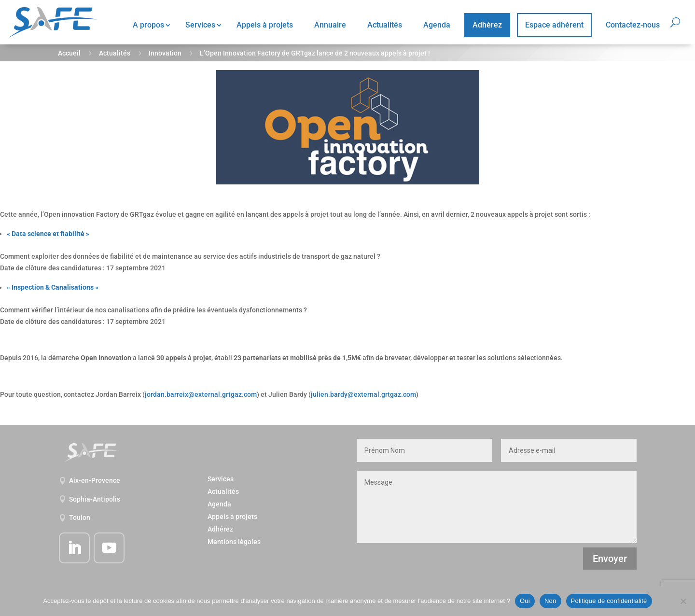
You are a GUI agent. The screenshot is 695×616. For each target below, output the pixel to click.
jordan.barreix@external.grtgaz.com (201, 394)
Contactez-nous (633, 25)
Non (550, 601)
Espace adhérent (554, 25)
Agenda (437, 25)
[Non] (683, 601)
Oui (525, 601)
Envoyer (610, 559)
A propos (148, 25)
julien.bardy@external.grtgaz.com (363, 394)
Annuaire (330, 25)
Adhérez (487, 25)
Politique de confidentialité (609, 601)
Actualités (385, 25)
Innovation (165, 53)
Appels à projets (265, 25)
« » (48, 234)
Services (200, 25)
